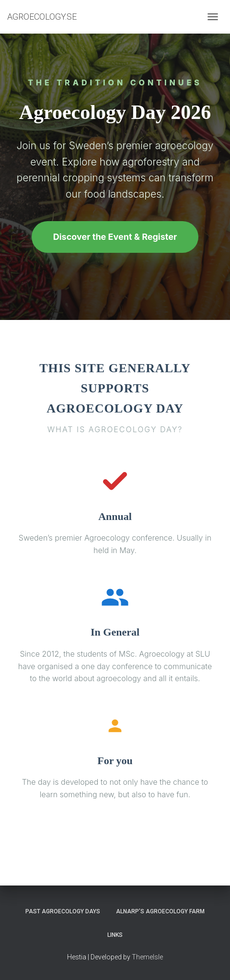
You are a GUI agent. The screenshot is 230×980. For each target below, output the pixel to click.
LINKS (115, 935)
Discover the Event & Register (115, 237)
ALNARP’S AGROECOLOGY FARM (160, 911)
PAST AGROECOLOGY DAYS (63, 911)
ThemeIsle (147, 957)
